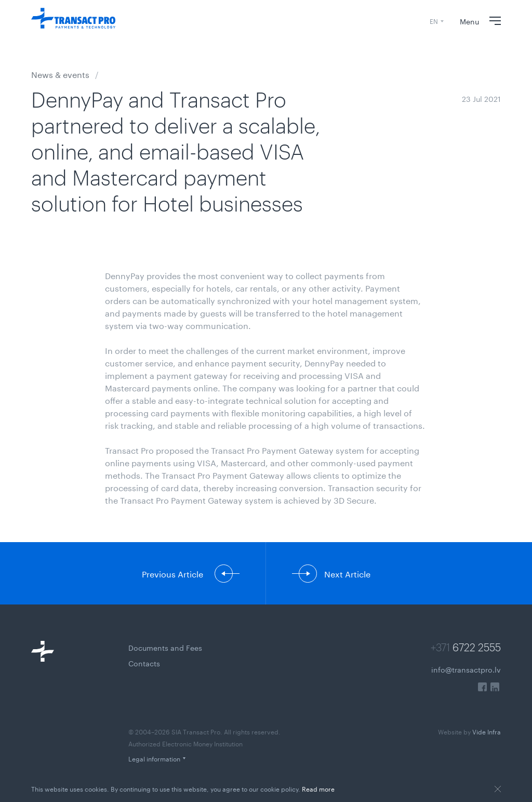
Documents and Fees (165, 647)
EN (434, 21)
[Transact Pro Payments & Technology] (73, 21)
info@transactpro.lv (466, 669)
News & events (60, 74)
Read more (318, 788)
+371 (466, 647)
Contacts (144, 663)
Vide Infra (469, 731)
